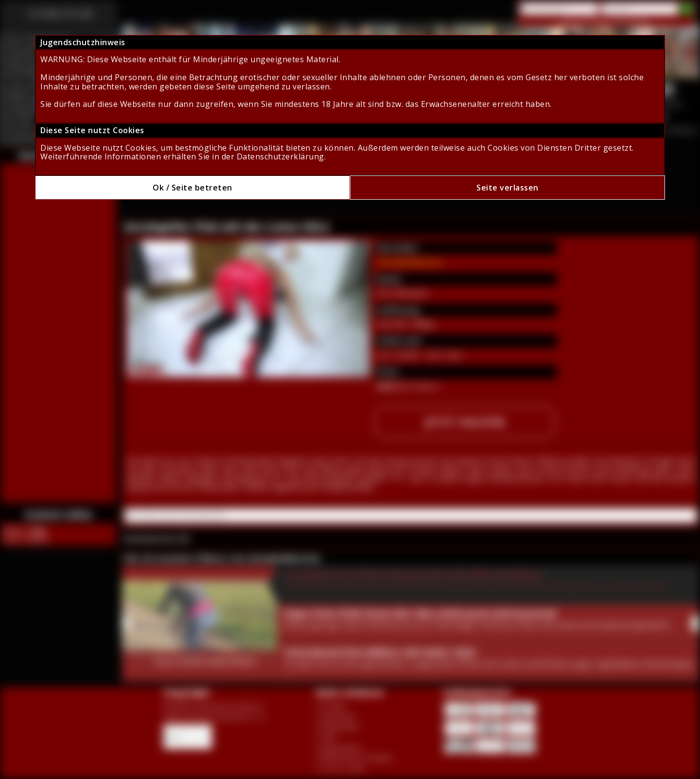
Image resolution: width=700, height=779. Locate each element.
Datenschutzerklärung (280, 156)
